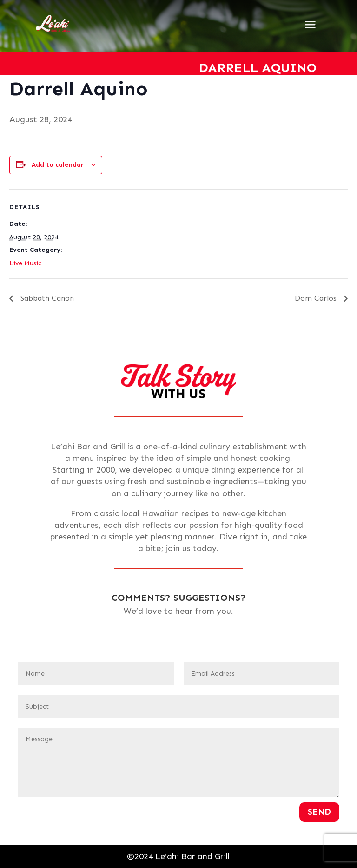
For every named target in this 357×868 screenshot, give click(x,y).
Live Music (25, 263)
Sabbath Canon (46, 298)
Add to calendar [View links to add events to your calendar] (58, 165)
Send (319, 812)
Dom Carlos (317, 298)
